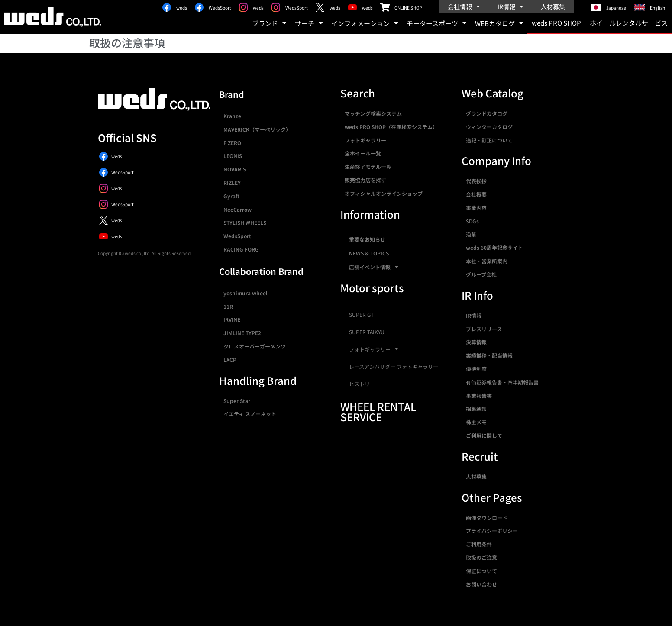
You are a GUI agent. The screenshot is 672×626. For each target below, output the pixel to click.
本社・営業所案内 (487, 261)
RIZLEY (232, 182)
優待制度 (476, 369)
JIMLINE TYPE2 (242, 333)
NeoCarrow (237, 209)
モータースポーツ (436, 23)
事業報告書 (479, 395)
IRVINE (232, 319)
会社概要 (476, 194)
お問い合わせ (481, 584)
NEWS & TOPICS (369, 253)
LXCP (230, 360)
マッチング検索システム (373, 113)
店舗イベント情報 (374, 267)
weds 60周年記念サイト (494, 247)
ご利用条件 (479, 544)
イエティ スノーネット (250, 414)
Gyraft (231, 196)
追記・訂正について (489, 140)
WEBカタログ (499, 23)
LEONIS (233, 156)
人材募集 (553, 6)
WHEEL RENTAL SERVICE (378, 411)
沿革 (471, 234)
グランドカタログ (487, 113)
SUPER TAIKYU (367, 332)
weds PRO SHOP (556, 23)
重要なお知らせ (367, 239)
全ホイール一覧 (363, 153)
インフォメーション (365, 23)
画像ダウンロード (487, 518)
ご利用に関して (484, 435)
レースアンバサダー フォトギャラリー (394, 367)
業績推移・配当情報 (489, 355)
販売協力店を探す (365, 180)
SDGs (472, 221)
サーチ (309, 23)
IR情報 (510, 6)
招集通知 (476, 408)
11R (228, 306)
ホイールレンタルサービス (629, 23)
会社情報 (464, 6)
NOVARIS (235, 169)
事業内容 (476, 208)
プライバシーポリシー (492, 531)
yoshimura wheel (246, 293)
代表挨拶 (476, 181)
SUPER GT (361, 315)
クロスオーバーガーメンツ (255, 346)
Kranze (232, 116)
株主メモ (476, 422)
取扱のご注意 (481, 557)
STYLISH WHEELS (245, 222)
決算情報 (476, 342)
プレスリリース (484, 329)
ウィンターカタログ (489, 127)
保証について (481, 571)
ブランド (269, 23)
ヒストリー (362, 384)
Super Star (237, 401)
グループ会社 (481, 274)
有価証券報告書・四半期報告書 (502, 382)
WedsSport (237, 236)
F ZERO (232, 143)
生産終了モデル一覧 (368, 166)
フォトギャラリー (365, 140)
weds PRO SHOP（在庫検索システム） (391, 127)
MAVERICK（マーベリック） (257, 129)
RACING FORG (241, 249)
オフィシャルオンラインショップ (384, 193)
